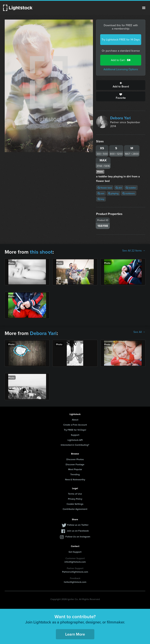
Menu (144, 8)
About (75, 420)
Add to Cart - (121, 60)
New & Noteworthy (75, 479)
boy (101, 199)
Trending (75, 474)
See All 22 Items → (134, 251)
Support (75, 435)
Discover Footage (75, 464)
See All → (139, 332)
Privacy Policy (75, 499)
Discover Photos (75, 459)
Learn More (75, 634)
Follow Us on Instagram (78, 537)
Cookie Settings (75, 504)
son (101, 193)
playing (113, 193)
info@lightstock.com (75, 562)
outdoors (129, 193)
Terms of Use (75, 494)
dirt (119, 188)
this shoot (41, 252)
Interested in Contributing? (75, 445)
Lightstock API (75, 440)
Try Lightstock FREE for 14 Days (121, 40)
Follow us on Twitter (78, 525)
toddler (131, 188)
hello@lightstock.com (75, 582)
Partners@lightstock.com (75, 572)
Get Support (75, 552)
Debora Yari (120, 118)
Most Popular (75, 469)
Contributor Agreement (75, 509)
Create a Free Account (75, 425)
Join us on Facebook (78, 531)
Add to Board (121, 85)
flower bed (105, 188)
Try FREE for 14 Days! (75, 430)
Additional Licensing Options (121, 69)
